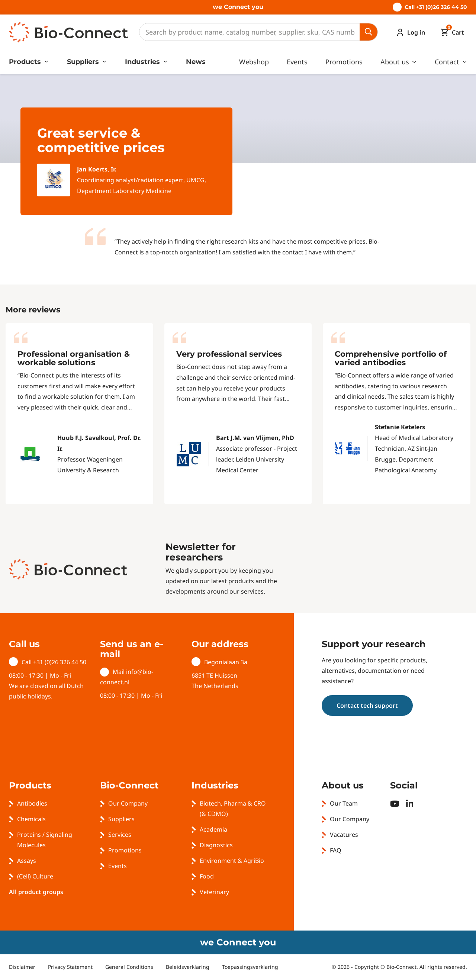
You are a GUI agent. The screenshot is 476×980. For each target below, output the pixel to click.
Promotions (344, 62)
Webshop (254, 62)
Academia (213, 829)
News (196, 62)
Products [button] (26, 62)
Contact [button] (448, 62)
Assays (27, 861)
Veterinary (214, 892)
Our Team (344, 803)
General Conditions (129, 967)
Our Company (128, 803)
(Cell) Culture (35, 876)
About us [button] (396, 62)
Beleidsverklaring (188, 967)
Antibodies (32, 803)
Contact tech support (367, 706)
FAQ (336, 850)
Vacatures (344, 835)
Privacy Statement (70, 967)
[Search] (250, 32)
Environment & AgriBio (232, 861)
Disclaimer (22, 967)
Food (207, 876)
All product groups (36, 892)
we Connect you (238, 7)
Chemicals (31, 819)
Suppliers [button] (84, 62)
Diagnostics (216, 845)
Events (297, 62)
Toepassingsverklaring (250, 967)
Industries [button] (143, 62)
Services (120, 835)
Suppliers (121, 819)
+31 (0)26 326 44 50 (60, 662)
